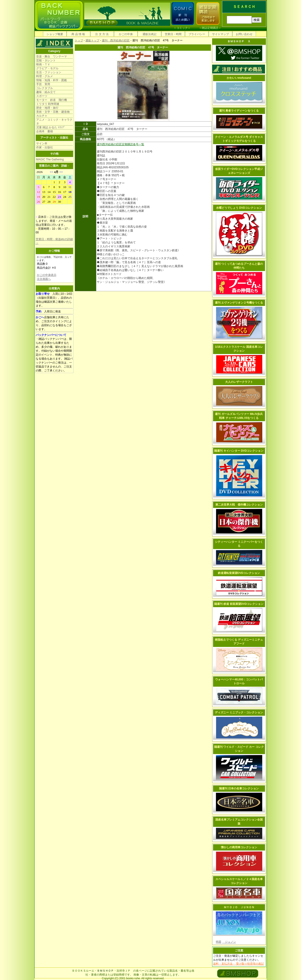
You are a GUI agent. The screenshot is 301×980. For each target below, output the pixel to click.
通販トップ (92, 40)
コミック (182, 28)
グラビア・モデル (47, 68)
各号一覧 (139, 144)
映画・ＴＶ (43, 64)
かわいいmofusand (239, 78)
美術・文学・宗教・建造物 (53, 112)
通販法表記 (149, 34)
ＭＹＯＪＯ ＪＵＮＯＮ (239, 907)
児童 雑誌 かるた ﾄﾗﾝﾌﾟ (51, 127)
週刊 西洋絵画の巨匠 (116, 40)
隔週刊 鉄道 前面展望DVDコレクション (239, 604)
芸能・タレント (46, 60)
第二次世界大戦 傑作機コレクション (239, 505)
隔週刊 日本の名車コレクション (239, 788)
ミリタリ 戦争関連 (48, 104)
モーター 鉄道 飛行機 (52, 100)
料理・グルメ (45, 76)
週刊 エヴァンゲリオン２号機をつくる (239, 303)
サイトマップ (220, 34)
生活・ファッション (49, 72)
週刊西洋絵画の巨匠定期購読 (115, 144)
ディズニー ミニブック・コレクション (239, 712)
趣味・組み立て (46, 92)
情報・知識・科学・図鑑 (52, 80)
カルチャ (42, 116)
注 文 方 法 (102, 34)
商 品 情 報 (78, 34)
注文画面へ (44, 279)
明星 (219, 942)
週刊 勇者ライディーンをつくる (239, 111)
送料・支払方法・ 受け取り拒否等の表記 (238, 964)
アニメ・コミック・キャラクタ (54, 122)
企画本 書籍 (45, 131)
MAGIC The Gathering (50, 159)
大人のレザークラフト (239, 382)
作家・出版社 (45, 147)
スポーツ (42, 96)
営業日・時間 (173, 34)
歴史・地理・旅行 (47, 108)
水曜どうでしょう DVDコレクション (239, 208)
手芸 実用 (43, 84)
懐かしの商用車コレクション (239, 847)
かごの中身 (126, 34)
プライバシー (197, 34)
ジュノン (229, 942)
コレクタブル (45, 88)
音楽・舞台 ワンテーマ (52, 56)
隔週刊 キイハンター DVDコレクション (239, 451)
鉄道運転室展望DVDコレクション (239, 573)
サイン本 (42, 143)
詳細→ (65, 166)
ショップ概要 (55, 34)
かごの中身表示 (47, 275)
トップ (79, 40)
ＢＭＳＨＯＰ (105, 971)
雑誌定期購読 (210, 28)
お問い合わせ (244, 34)
